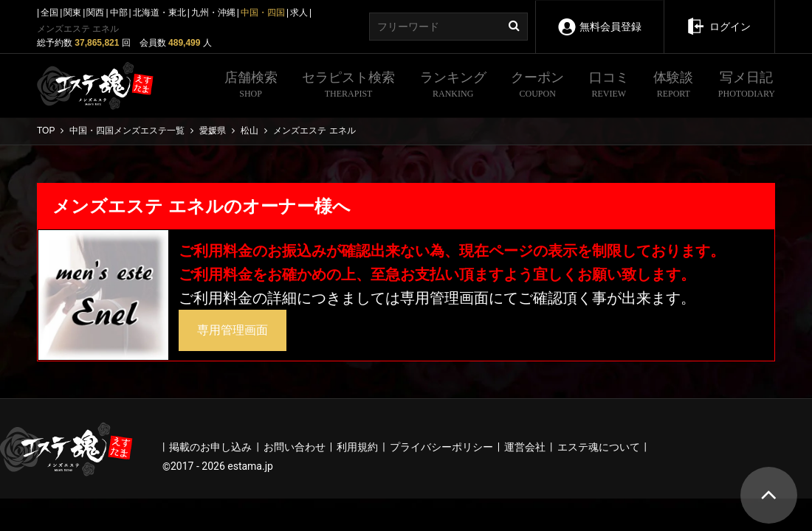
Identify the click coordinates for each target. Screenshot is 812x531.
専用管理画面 (233, 330)
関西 (95, 13)
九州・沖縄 (213, 13)
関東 (72, 13)
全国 (49, 13)
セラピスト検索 (348, 86)
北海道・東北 (159, 13)
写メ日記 (747, 86)
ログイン (719, 16)
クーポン (537, 86)
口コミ (609, 86)
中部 (119, 13)
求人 (299, 13)
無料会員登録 (599, 17)
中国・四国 (263, 13)
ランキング (453, 86)
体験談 (673, 86)
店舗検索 (251, 86)
